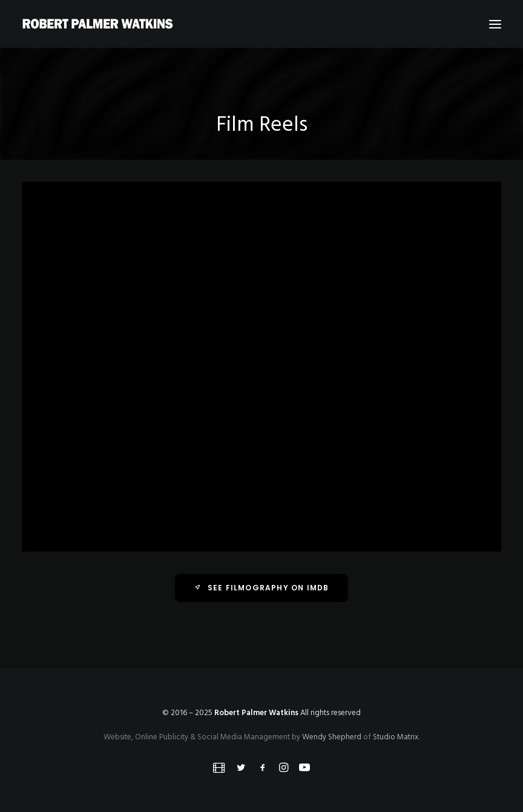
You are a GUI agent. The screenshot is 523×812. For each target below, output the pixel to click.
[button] (495, 24)
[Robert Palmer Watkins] (97, 24)
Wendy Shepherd (332, 737)
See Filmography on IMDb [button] (262, 588)
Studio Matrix (396, 737)
